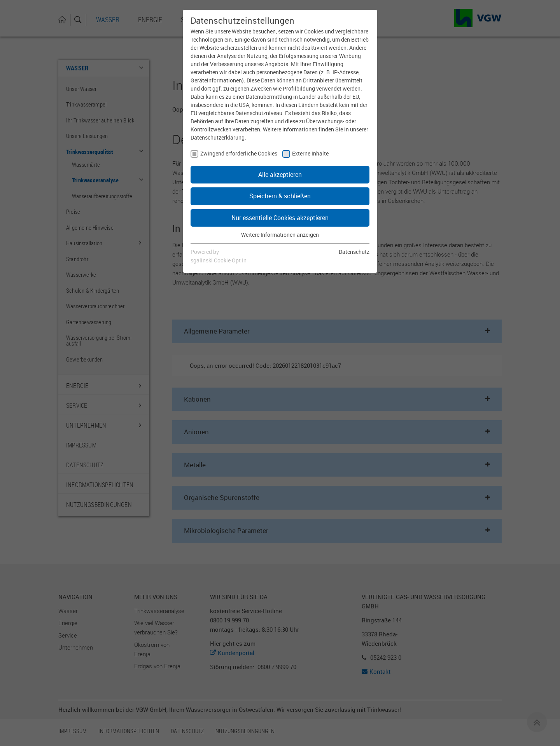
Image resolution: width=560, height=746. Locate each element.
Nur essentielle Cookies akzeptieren (280, 218)
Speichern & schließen (280, 196)
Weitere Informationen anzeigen (280, 235)
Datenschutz (354, 252)
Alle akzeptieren (280, 175)
